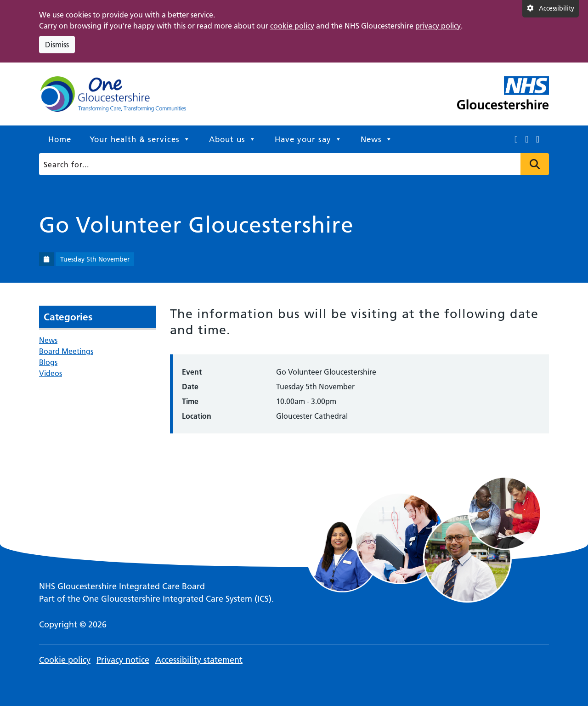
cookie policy (292, 26)
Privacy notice (123, 660)
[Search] (291, 164)
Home (60, 139)
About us (233, 139)
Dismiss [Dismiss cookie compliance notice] (57, 45)
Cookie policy (65, 660)
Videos (51, 373)
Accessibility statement (199, 660)
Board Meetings (66, 351)
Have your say (308, 139)
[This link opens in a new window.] (516, 139)
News (377, 139)
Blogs (48, 362)
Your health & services (140, 139)
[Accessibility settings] (551, 9)
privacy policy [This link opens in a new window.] (438, 26)
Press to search (535, 164)
